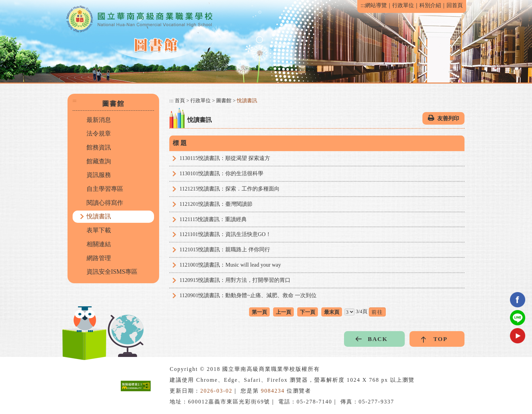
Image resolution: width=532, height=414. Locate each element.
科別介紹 (430, 5)
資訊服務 (99, 175)
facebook (518, 300)
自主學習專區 (105, 189)
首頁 (180, 101)
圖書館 (224, 101)
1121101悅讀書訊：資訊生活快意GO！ (225, 234)
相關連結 (99, 244)
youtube (518, 336)
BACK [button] (378, 339)
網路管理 (99, 258)
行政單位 (403, 5)
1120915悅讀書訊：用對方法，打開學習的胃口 (235, 280)
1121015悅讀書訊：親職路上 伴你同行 (225, 249)
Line (518, 318)
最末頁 (332, 312)
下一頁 (308, 312)
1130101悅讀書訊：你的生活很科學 (221, 173)
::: (363, 5)
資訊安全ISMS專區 (112, 272)
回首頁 (455, 5)
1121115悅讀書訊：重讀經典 (213, 219)
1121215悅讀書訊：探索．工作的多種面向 (230, 189)
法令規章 (99, 133)
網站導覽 (376, 5)
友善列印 (448, 118)
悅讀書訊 (99, 216)
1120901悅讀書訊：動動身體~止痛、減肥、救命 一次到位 (248, 295)
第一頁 (259, 312)
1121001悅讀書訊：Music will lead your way (230, 265)
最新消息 (99, 120)
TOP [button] (440, 339)
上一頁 (283, 312)
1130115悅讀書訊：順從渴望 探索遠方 (225, 158)
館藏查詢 (99, 161)
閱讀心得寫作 (105, 203)
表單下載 (99, 230)
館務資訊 (99, 147)
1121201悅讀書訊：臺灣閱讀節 (216, 204)
